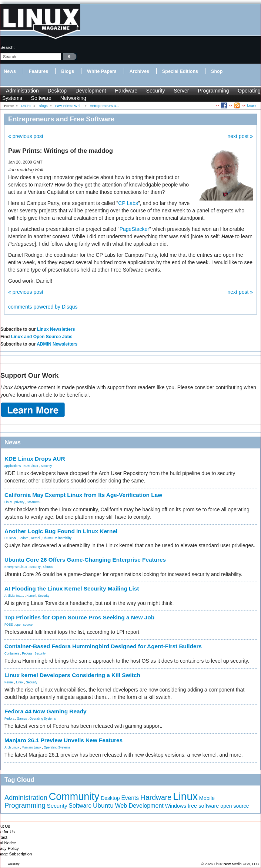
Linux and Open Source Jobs (42, 337)
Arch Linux (12, 747)
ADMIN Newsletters (57, 344)
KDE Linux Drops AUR (35, 459)
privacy (19, 502)
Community (74, 797)
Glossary (14, 864)
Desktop (57, 91)
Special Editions (180, 71)
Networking (73, 98)
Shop (217, 71)
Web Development (139, 806)
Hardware (126, 91)
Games (22, 719)
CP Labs (128, 203)
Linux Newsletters (56, 329)
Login (251, 105)
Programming (213, 91)
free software (203, 806)
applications (13, 466)
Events (130, 798)
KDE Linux (31, 466)
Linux (8, 502)
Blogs (68, 71)
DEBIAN (10, 538)
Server (181, 91)
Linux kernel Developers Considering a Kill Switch (72, 675)
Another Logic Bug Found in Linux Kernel (61, 531)
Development (91, 91)
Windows (176, 806)
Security (156, 91)
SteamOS (34, 502)
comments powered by (43, 307)
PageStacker (134, 229)
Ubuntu (48, 538)
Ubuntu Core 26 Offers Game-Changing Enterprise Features (85, 560)
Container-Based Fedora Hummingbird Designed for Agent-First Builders (103, 646)
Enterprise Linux (16, 567)
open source (24, 625)
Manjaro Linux (32, 747)
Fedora (24, 538)
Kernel (36, 538)
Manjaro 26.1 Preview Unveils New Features (63, 740)
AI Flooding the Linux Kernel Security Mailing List (72, 588)
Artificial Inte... (14, 596)
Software (41, 98)
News (10, 71)
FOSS (9, 625)
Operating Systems (43, 719)
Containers (12, 653)
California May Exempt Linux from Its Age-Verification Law (83, 495)
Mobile (207, 798)
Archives (139, 71)
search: (8, 47)
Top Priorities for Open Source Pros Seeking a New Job (79, 617)
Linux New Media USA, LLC (236, 864)
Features (39, 71)
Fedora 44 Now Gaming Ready (46, 711)
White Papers (102, 71)
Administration (22, 91)
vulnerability (63, 538)
